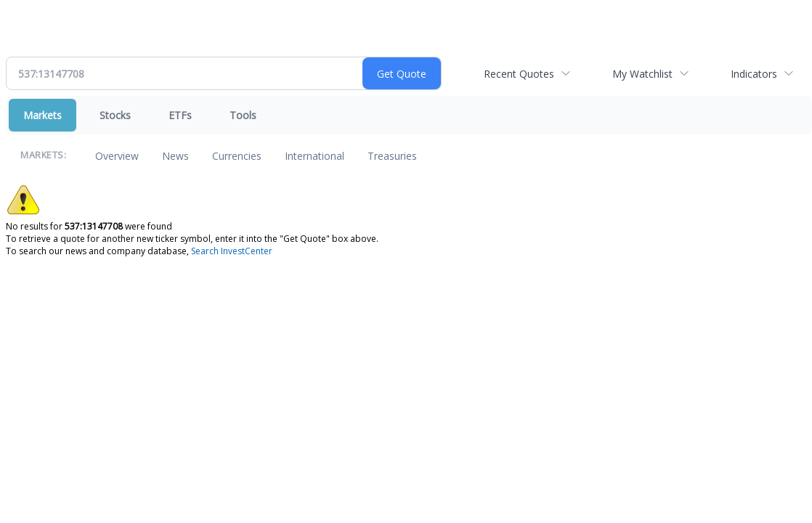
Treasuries (392, 156)
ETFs (180, 115)
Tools (243, 115)
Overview (117, 156)
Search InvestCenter (232, 251)
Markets (42, 115)
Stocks (115, 115)
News (175, 156)
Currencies (237, 156)
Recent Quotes (519, 74)
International (314, 156)
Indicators (754, 74)
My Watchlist (642, 74)
